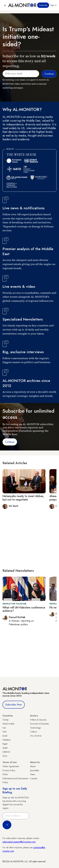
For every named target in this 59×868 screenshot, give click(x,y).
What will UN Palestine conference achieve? (24, 609)
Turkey (6, 720)
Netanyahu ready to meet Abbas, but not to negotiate (23, 498)
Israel (5, 736)
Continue (10, 442)
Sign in (53, 5)
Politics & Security (38, 720)
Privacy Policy (9, 770)
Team (33, 774)
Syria (5, 756)
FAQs (5, 774)
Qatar (5, 748)
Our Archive (36, 736)
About (33, 766)
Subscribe (43, 5)
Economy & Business (39, 724)
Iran (4, 728)
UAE (4, 732)
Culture (33, 732)
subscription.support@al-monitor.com (19, 842)
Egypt (5, 744)
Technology (35, 728)
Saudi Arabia (8, 724)
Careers (34, 778)
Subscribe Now (14, 705)
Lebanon (6, 752)
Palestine (6, 740)
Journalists (34, 770)
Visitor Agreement (11, 766)
